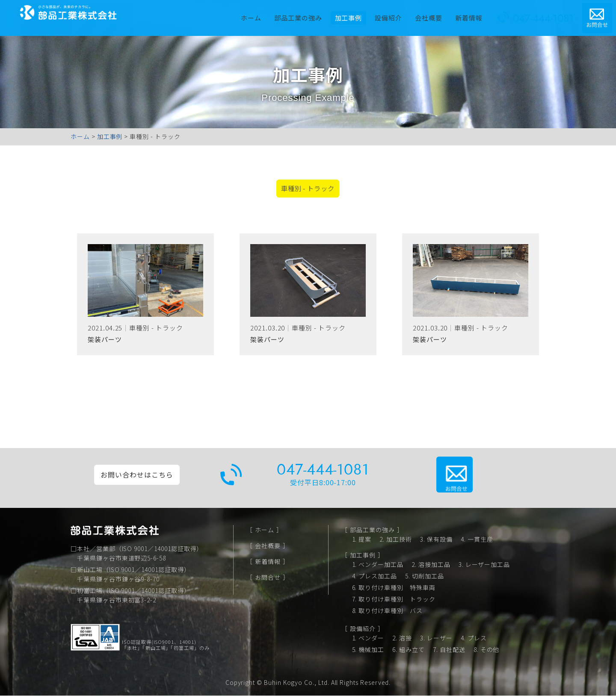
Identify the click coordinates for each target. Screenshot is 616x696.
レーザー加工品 (488, 565)
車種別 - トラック (307, 190)
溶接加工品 (434, 565)
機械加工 (371, 650)
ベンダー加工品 (381, 565)
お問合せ (268, 578)
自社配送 (453, 650)
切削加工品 (428, 576)
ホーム (255, 15)
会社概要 (433, 15)
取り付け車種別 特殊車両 (397, 588)
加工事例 (363, 555)
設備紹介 (393, 15)
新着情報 (473, 15)
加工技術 (399, 540)
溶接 (406, 638)
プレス (477, 638)
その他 (490, 650)
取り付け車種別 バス (390, 611)
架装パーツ (105, 343)
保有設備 (440, 540)
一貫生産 (480, 540)
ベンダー (371, 638)
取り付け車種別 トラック (397, 599)
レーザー (440, 638)
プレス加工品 (378, 576)
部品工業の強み (302, 15)
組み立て (412, 650)
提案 (365, 540)
